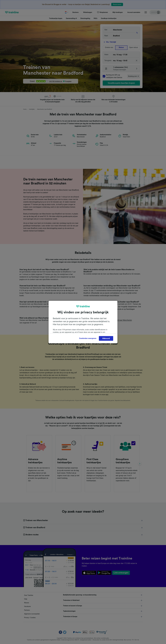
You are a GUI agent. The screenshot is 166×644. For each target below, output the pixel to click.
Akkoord (106, 338)
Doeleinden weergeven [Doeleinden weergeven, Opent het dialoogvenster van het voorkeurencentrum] (88, 338)
